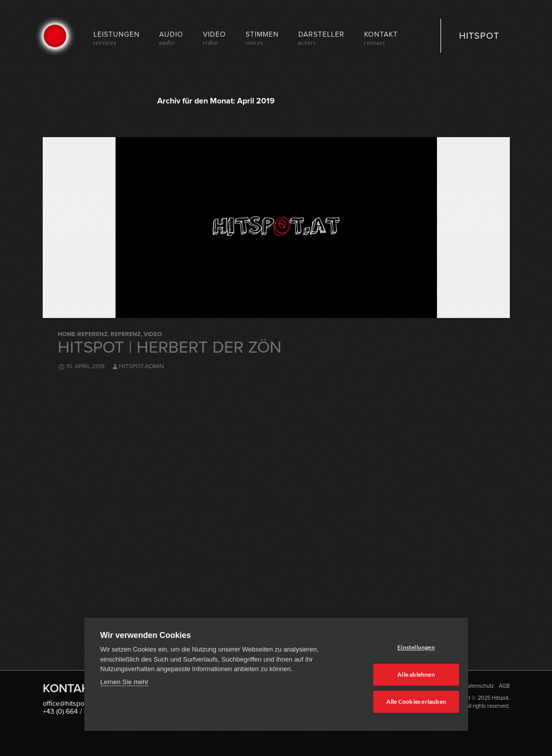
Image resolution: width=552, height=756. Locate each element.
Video (214, 38)
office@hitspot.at (68, 704)
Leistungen (117, 38)
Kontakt (381, 38)
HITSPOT (479, 36)
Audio (171, 38)
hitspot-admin (142, 366)
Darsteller (321, 38)
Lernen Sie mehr (125, 684)
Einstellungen (403, 649)
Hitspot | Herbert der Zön (170, 347)
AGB (504, 686)
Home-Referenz (83, 334)
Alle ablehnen (403, 675)
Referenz (126, 334)
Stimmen (262, 38)
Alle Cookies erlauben (402, 702)
